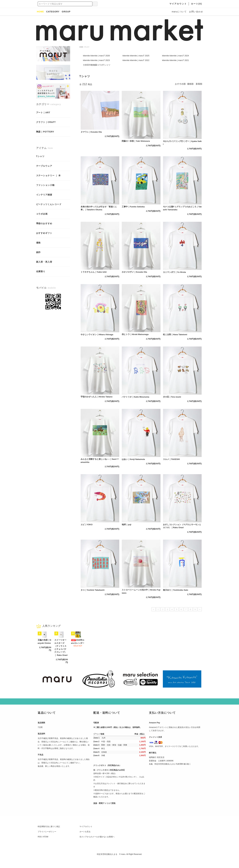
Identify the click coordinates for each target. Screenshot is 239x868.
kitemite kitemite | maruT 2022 (136, 60)
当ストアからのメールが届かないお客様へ (97, 845)
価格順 (190, 84)
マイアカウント (86, 835)
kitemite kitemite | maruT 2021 (176, 60)
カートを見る (85, 840)
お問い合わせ (196, 12)
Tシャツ (87, 47)
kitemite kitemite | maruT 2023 (96, 60)
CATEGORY (53, 12)
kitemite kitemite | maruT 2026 (96, 56)
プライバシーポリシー (47, 840)
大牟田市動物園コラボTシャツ (97, 65)
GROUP (66, 12)
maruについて (179, 12)
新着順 (199, 84)
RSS (40, 845)
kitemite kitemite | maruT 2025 (136, 56)
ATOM (46, 845)
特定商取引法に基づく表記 (49, 835)
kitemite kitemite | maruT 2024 (176, 56)
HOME (81, 47)
